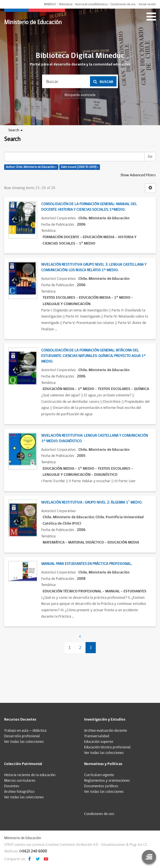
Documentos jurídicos (101, 786)
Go (150, 157)
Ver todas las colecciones (24, 742)
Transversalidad (97, 736)
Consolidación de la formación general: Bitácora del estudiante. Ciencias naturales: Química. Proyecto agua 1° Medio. (93, 356)
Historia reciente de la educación (30, 775)
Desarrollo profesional (22, 736)
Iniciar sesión (147, 4)
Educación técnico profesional (107, 747)
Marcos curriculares (20, 781)
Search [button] (16, 130)
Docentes (12, 786)
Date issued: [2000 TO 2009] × (80, 167)
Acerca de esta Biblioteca (91, 4)
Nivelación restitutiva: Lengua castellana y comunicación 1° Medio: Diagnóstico (95, 438)
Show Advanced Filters (138, 175)
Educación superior (99, 742)
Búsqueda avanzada (80, 95)
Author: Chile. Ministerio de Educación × (31, 167)
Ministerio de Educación (33, 22)
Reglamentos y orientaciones (107, 781)
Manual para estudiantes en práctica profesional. (87, 564)
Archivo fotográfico (19, 792)
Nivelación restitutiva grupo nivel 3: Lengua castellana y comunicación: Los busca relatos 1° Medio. (94, 267)
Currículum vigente (99, 775)
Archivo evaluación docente (106, 731)
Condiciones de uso (123, 4)
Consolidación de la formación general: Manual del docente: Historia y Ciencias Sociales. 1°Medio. (89, 207)
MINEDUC (50, 4)
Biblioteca (66, 4)
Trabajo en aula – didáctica (25, 731)
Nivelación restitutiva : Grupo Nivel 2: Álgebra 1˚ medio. (92, 502)
